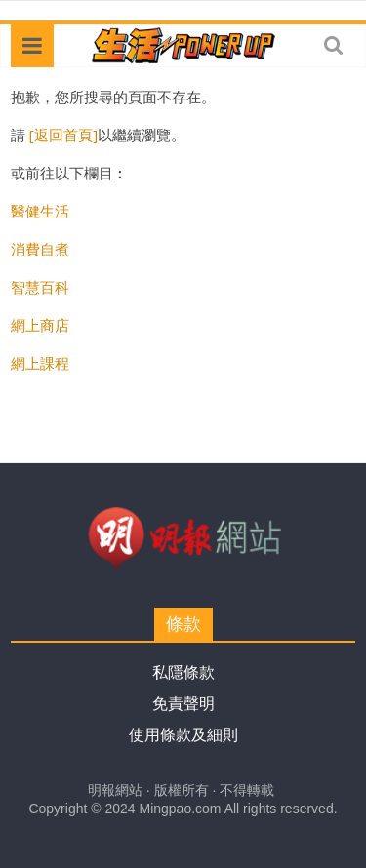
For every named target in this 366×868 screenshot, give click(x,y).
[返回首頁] (63, 135)
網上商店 (40, 325)
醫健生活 (40, 211)
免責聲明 (183, 704)
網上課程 (40, 363)
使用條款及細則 (183, 735)
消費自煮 (40, 249)
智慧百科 (40, 287)
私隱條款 (183, 672)
